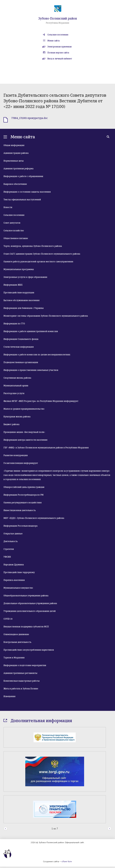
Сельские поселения (58, 35)
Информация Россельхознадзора (20, 526)
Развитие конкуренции (16, 455)
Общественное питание (16, 238)
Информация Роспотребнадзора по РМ (24, 495)
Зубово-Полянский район (58, 18)
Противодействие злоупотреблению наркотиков (29, 650)
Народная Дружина (14, 565)
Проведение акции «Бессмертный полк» (24, 432)
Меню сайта (53, 41)
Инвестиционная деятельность (20, 510)
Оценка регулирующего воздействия (23, 503)
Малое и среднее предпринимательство (24, 409)
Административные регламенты (20, 673)
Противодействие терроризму (19, 572)
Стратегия (9, 549)
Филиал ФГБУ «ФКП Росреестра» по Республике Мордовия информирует (41, 401)
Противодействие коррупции (19, 293)
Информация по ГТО (14, 324)
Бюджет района (11, 424)
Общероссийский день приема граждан (24, 487)
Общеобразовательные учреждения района (26, 596)
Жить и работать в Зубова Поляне (21, 689)
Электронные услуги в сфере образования (25, 277)
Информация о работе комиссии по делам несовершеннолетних (37, 355)
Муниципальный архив (16, 386)
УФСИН (7, 557)
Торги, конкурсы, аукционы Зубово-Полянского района (33, 246)
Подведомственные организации (21, 362)
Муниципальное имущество (18, 588)
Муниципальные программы (19, 269)
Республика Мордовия (57, 23)
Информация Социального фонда (21, 339)
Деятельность (11, 541)
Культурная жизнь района (17, 417)
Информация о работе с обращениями (23, 176)
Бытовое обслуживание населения (22, 300)
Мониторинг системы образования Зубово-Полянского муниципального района (46, 316)
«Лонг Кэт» (67, 861)
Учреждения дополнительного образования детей (30, 611)
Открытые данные (13, 534)
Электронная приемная (60, 47)
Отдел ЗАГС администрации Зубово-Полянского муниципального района (42, 254)
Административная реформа (18, 169)
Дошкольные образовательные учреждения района (30, 603)
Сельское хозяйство (14, 231)
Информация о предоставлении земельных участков (31, 370)
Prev (6, 829)
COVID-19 (8, 619)
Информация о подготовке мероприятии (25, 665)
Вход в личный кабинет (60, 59)
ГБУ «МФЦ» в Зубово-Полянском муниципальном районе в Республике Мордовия (46, 448)
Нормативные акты (14, 161)
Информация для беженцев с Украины (24, 308)
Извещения (9, 696)
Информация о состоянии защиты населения (27, 192)
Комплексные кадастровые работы (22, 681)
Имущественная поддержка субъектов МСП (26, 627)
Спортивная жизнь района (17, 378)
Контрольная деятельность (17, 642)
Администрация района (16, 153)
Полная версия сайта (58, 53)
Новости (8, 207)
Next (109, 829)
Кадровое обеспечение (15, 184)
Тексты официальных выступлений (22, 200)
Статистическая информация (19, 347)
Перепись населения (14, 580)
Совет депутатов (12, 223)
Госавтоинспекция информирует (21, 463)
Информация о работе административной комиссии (31, 331)
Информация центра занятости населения (25, 440)
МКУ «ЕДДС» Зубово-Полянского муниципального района (34, 518)
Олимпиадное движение (16, 634)
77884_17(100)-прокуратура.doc (29, 118)
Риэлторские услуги (14, 393)
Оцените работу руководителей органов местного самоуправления (38, 262)
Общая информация (14, 145)
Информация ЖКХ (13, 285)
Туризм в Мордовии (14, 658)
